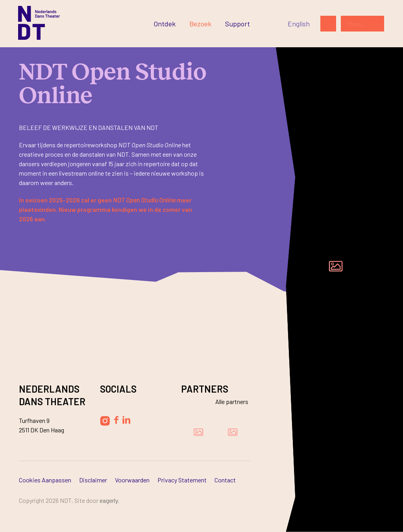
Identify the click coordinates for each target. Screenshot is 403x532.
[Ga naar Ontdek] (165, 24)
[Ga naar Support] (238, 24)
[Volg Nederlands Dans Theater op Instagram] (105, 421)
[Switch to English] (299, 24)
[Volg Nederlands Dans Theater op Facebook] (116, 420)
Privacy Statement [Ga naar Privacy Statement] (182, 480)
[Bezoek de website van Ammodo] (233, 432)
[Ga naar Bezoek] (200, 24)
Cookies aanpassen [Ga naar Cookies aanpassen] (45, 480)
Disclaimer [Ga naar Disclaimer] (93, 480)
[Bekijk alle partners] (227, 401)
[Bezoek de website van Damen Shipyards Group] (198, 432)
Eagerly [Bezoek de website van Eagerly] (109, 500)
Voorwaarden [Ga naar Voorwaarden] (132, 480)
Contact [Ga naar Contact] (225, 480)
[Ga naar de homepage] (39, 23)
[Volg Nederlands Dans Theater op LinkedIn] (127, 420)
